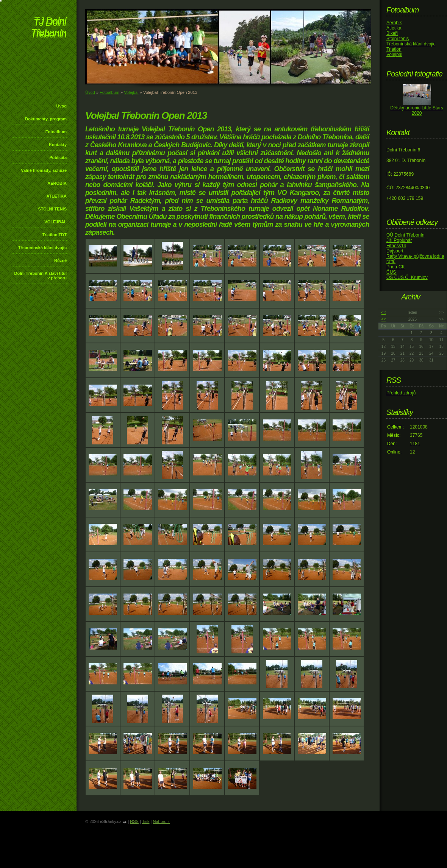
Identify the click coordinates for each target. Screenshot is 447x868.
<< (384, 312)
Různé (60, 260)
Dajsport (395, 251)
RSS (134, 821)
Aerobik (394, 23)
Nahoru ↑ (161, 821)
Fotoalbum (56, 132)
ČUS (391, 272)
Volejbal (131, 92)
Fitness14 (396, 246)
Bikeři (392, 33)
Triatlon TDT (55, 235)
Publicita (58, 157)
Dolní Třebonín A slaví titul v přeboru (40, 276)
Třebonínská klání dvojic (42, 248)
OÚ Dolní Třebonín (406, 235)
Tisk (146, 821)
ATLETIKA (56, 196)
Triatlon (394, 49)
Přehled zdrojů (401, 393)
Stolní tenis (398, 39)
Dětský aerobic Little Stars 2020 (417, 111)
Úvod (62, 106)
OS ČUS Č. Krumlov (407, 277)
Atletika (394, 28)
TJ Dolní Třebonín (48, 28)
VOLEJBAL (55, 222)
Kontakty (58, 145)
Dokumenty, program (46, 119)
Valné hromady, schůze (44, 170)
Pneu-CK (396, 267)
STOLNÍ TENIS (52, 209)
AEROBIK (57, 183)
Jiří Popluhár (399, 240)
